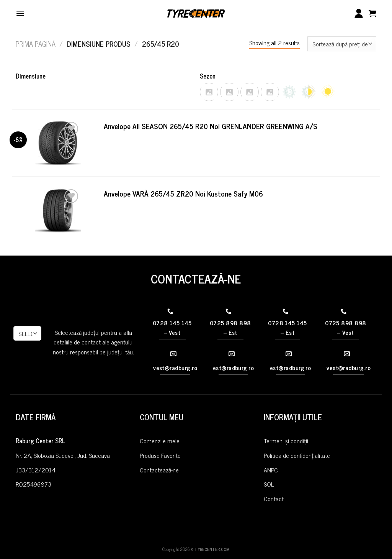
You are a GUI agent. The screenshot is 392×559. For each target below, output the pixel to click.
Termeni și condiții (286, 441)
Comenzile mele (160, 441)
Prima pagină (36, 44)
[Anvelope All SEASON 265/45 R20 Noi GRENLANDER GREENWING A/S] (58, 143)
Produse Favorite (160, 455)
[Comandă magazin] (342, 44)
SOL (269, 484)
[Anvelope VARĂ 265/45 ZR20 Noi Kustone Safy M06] (58, 210)
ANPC (271, 470)
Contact (274, 498)
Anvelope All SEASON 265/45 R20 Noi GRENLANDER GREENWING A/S (211, 126)
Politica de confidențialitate (297, 455)
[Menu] (20, 13)
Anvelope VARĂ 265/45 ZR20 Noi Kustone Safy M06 (183, 194)
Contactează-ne (159, 470)
